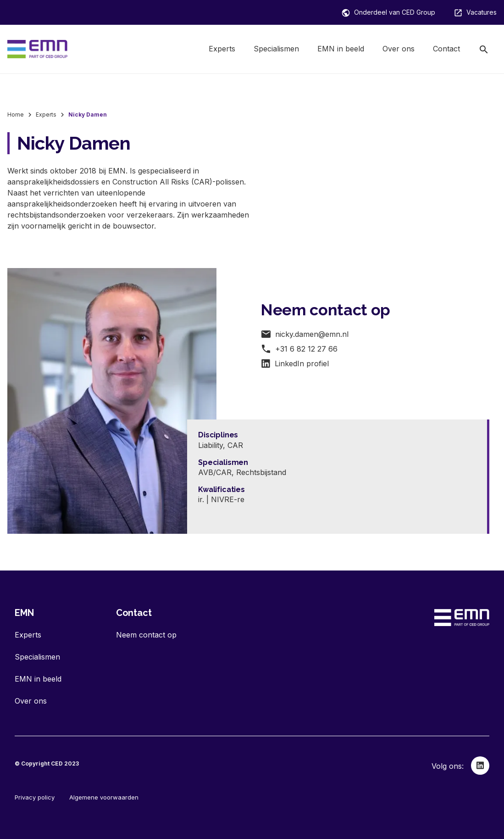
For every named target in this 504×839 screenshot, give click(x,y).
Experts (222, 49)
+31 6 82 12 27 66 (299, 349)
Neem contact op (146, 635)
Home (16, 115)
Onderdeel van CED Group (388, 13)
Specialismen (276, 49)
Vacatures (475, 13)
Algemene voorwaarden (104, 797)
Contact (446, 49)
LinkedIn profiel (295, 364)
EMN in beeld (341, 49)
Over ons (399, 49)
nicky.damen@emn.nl (305, 334)
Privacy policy (35, 797)
